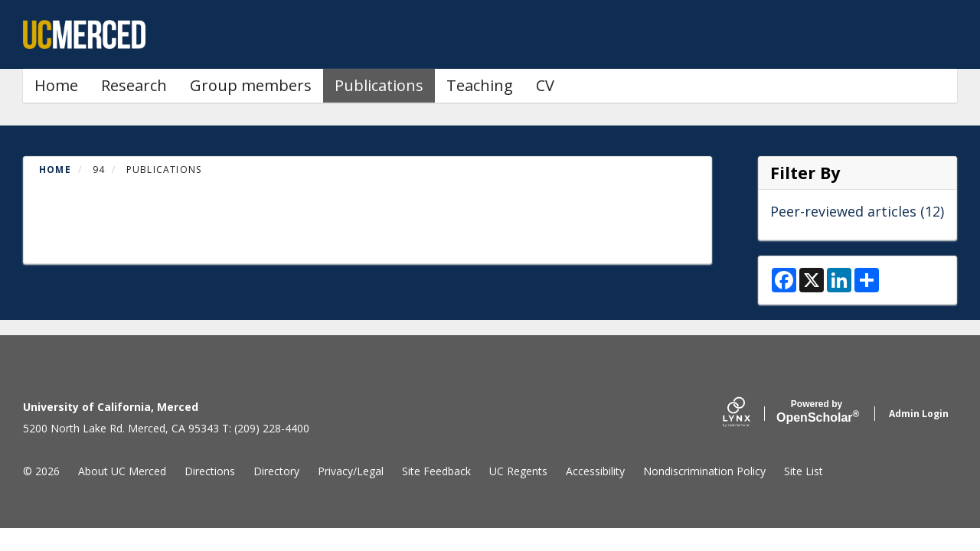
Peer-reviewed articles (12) (857, 211)
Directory (276, 471)
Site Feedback (436, 471)
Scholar (817, 412)
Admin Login (919, 414)
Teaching (480, 85)
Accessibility (595, 471)
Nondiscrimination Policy (704, 471)
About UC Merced (122, 471)
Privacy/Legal (351, 471)
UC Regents (518, 471)
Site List (804, 471)
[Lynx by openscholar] (750, 414)
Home (56, 85)
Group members (251, 85)
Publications (379, 85)
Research (134, 85)
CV (545, 85)
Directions (210, 471)
